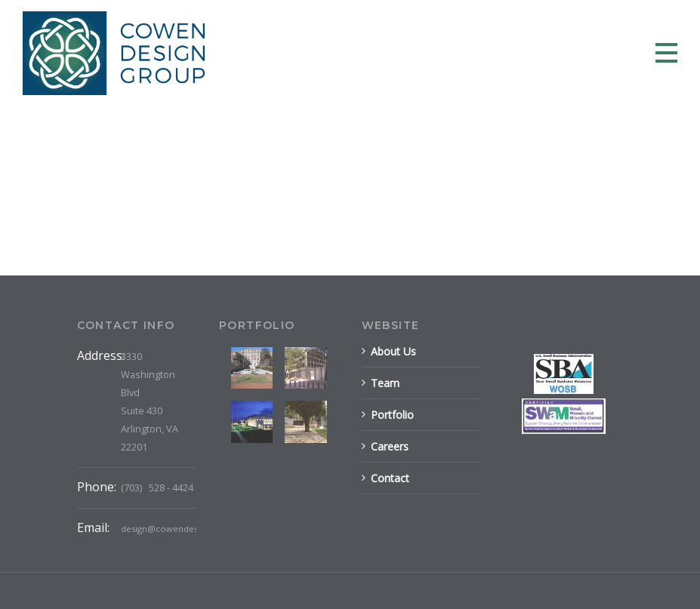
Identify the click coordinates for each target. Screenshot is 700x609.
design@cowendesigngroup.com (188, 529)
